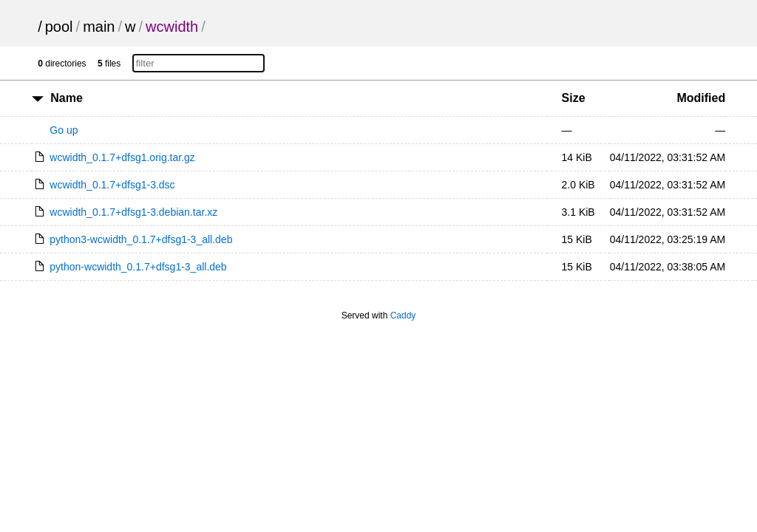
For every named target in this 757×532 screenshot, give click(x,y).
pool (59, 27)
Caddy (403, 316)
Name (67, 98)
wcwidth (172, 27)
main (99, 27)
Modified (701, 98)
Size (574, 98)
